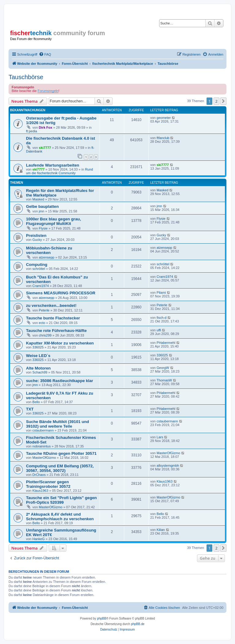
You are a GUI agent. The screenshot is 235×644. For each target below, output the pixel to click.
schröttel (39, 269)
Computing (37, 265)
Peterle (44, 310)
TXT (30, 409)
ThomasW (164, 380)
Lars (160, 437)
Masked (38, 199)
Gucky (37, 240)
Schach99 (40, 372)
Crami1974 (41, 286)
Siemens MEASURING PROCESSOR (61, 293)
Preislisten (36, 236)
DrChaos (39, 475)
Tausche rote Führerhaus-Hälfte (56, 331)
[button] (223, 101)
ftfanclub (163, 138)
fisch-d (162, 318)
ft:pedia (32, 131)
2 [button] (216, 101)
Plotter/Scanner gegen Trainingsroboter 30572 (48, 484)
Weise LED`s (38, 356)
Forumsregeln (48, 91)
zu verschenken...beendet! (51, 305)
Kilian (161, 530)
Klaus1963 (40, 491)
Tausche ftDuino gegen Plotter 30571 (61, 453)
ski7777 (45, 148)
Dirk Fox (46, 127)
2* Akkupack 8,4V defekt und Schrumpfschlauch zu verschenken (60, 517)
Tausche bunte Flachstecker (53, 318)
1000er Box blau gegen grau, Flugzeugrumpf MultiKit (54, 221)
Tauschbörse (26, 77)
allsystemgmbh (168, 466)
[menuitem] (45, 54)
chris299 (45, 335)
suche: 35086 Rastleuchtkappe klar (60, 381)
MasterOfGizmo (44, 458)
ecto (42, 323)
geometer (164, 118)
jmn (42, 211)
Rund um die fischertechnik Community (60, 171)
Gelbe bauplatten (42, 206)
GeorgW (163, 368)
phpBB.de (138, 624)
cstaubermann (43, 430)
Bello (36, 402)
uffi (159, 330)
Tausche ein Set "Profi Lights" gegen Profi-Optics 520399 (61, 500)
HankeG (39, 539)
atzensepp (47, 257)
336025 (38, 347)
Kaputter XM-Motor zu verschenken (60, 343)
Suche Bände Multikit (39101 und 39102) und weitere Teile (58, 424)
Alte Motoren (38, 368)
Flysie (43, 228)
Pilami (161, 293)
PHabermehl (166, 343)
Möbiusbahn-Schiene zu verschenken (49, 250)
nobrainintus (42, 446)
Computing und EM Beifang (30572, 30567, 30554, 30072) (60, 468)
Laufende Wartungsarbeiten (53, 165)
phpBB (102, 618)
